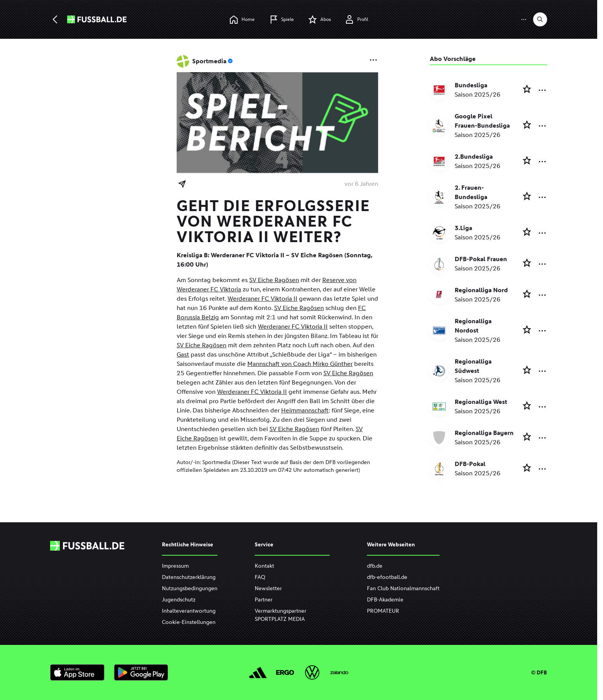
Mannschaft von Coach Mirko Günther (300, 364)
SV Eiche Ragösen (274, 280)
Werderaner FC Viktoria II (262, 299)
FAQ (260, 577)
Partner (264, 600)
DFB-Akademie (385, 600)
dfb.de (375, 566)
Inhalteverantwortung (189, 611)
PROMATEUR (383, 611)
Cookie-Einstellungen (189, 622)
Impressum (175, 566)
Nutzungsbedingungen (190, 588)
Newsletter (268, 588)
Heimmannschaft (305, 410)
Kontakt (264, 566)
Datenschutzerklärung (189, 577)
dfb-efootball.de (387, 577)
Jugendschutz (179, 600)
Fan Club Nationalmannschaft (403, 588)
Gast (183, 354)
